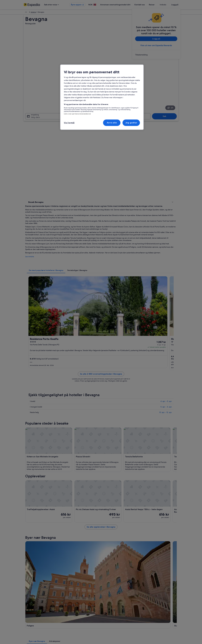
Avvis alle (112, 123)
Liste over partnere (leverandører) (77, 114)
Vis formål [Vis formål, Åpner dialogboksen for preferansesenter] (69, 123)
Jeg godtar (131, 123)
